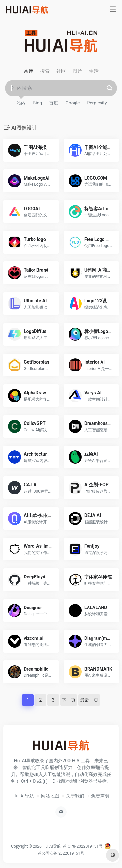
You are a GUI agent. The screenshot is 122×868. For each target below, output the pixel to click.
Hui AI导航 (23, 796)
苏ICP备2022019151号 (83, 846)
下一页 (69, 700)
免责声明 (100, 796)
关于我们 (75, 796)
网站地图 (50, 796)
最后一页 (89, 700)
